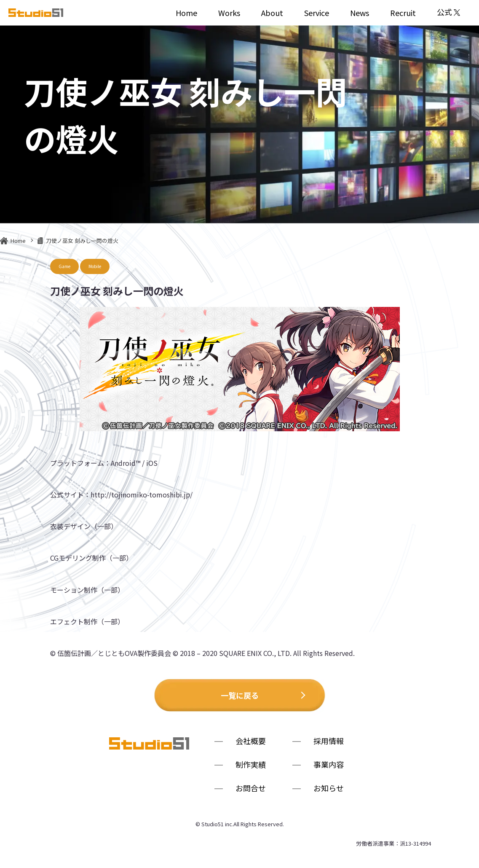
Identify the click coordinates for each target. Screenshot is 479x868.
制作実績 (251, 765)
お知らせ (329, 789)
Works (229, 13)
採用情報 (329, 742)
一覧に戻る (240, 695)
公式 (448, 13)
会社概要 (251, 742)
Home (186, 13)
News (360, 13)
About (272, 13)
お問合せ (251, 789)
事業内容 (329, 765)
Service (317, 13)
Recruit (403, 13)
